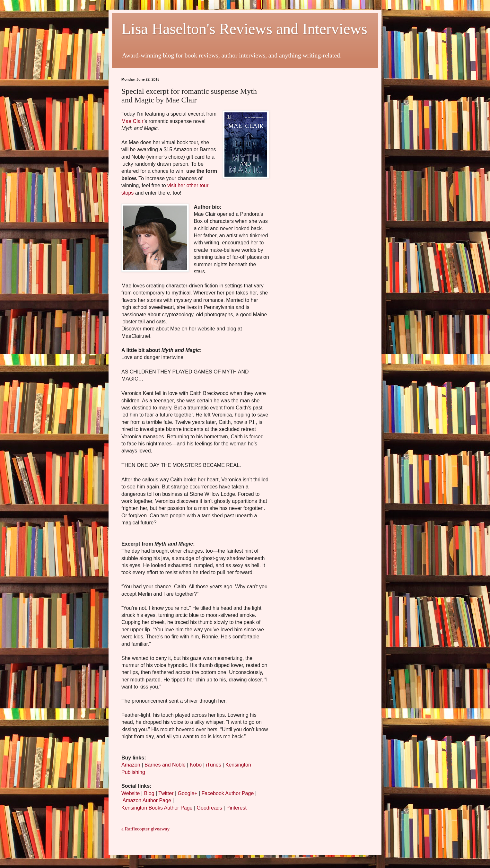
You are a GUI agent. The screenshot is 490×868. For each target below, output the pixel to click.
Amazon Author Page (147, 800)
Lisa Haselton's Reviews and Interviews (244, 29)
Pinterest (236, 808)
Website (131, 793)
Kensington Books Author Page (157, 808)
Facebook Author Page (228, 793)
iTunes (213, 765)
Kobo (196, 765)
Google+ (188, 793)
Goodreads (210, 808)
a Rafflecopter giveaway (145, 829)
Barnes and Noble (165, 765)
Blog (149, 793)
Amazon (131, 765)
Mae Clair (132, 121)
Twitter (166, 793)
